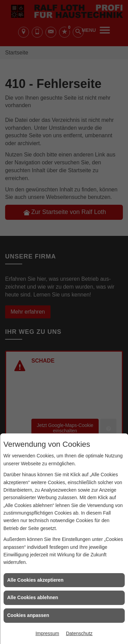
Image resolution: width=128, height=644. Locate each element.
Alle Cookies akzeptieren (35, 580)
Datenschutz (79, 633)
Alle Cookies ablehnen (33, 597)
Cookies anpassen (28, 615)
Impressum (47, 633)
